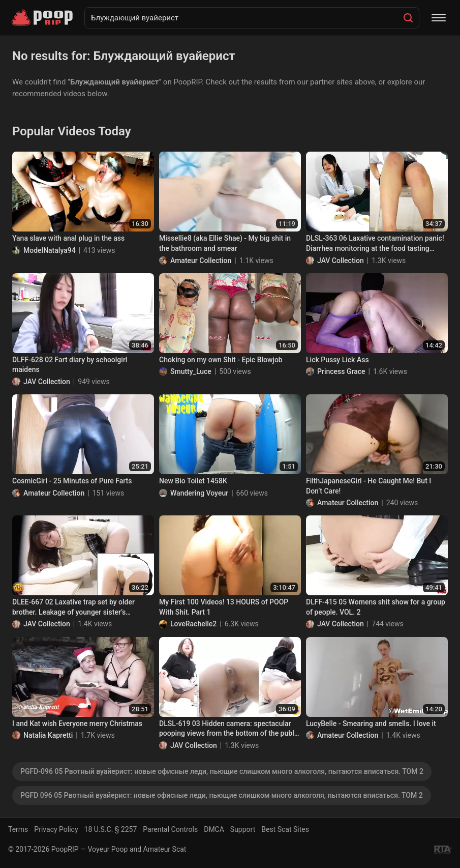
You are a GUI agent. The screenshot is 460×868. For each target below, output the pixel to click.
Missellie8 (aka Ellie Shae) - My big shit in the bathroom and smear (225, 243)
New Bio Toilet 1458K (193, 481)
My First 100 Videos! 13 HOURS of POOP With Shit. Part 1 (224, 607)
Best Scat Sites (285, 829)
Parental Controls (170, 829)
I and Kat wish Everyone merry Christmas (77, 724)
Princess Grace (341, 371)
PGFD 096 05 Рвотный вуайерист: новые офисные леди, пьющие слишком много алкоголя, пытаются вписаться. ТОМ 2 (222, 795)
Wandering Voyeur (199, 493)
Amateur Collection (201, 261)
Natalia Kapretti (48, 735)
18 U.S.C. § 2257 (111, 829)
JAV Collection (341, 261)
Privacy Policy (56, 829)
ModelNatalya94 (50, 250)
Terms (18, 829)
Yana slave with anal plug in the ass (68, 238)
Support (243, 829)
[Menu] (439, 18)
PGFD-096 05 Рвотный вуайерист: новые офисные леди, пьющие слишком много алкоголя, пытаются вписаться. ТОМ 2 (222, 771)
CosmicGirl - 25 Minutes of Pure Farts (72, 481)
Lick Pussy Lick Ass (338, 360)
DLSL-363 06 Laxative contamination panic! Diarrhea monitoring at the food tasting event (375, 244)
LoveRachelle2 (193, 624)
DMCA (214, 829)
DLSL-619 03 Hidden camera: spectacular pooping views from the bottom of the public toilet (229, 729)
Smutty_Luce (191, 371)
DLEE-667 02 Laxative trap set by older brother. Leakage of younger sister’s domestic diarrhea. (73, 607)
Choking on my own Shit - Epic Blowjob (221, 360)
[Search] (408, 18)
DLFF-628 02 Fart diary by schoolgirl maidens (70, 365)
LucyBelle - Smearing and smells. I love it (371, 724)
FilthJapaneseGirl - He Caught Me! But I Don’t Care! (369, 486)
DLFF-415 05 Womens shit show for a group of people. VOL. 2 (376, 607)
